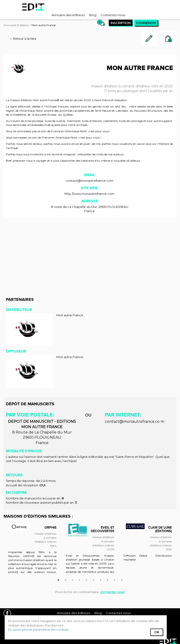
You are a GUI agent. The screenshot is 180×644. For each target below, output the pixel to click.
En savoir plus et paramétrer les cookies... (39, 630)
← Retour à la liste (23, 39)
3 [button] (72, 579)
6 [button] (94, 579)
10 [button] (122, 579)
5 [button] (86, 579)
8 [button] (108, 579)
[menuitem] (68, 15)
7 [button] (101, 579)
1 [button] (58, 579)
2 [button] (65, 579)
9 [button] (115, 579)
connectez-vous (112, 592)
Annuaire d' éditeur (16, 25)
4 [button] (79, 579)
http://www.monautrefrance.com (89, 194)
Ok (157, 632)
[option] (32, 551)
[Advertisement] (90, 255)
